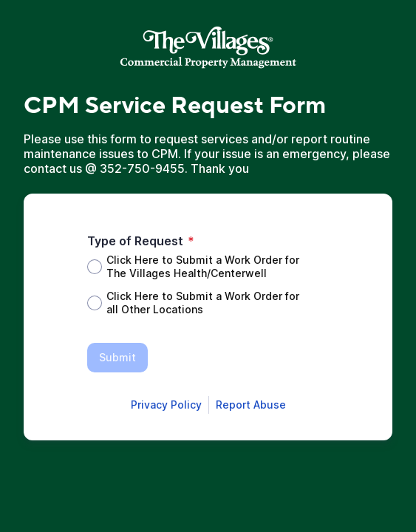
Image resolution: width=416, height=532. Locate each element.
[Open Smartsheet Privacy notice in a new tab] (166, 405)
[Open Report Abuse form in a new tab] (251, 405)
